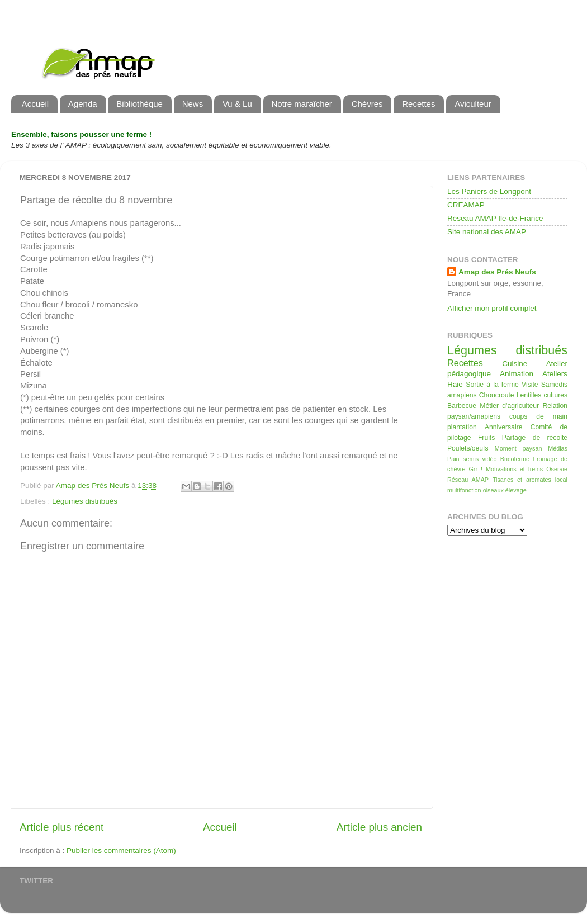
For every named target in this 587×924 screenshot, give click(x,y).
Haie (455, 384)
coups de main (538, 416)
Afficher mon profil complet (492, 308)
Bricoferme (515, 459)
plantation (462, 427)
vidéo (490, 459)
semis (471, 459)
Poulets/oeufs (468, 448)
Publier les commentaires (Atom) (121, 850)
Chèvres (367, 104)
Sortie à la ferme (492, 385)
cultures (556, 395)
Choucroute (497, 395)
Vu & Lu (237, 104)
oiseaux (493, 490)
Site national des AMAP (487, 232)
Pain (453, 459)
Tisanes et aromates (522, 480)
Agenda (83, 104)
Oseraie (557, 469)
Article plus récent (61, 827)
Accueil (35, 104)
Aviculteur (473, 104)
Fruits (486, 438)
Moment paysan (519, 448)
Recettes (418, 104)
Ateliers (555, 374)
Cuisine (515, 364)
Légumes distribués (85, 501)
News (193, 104)
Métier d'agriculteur (509, 406)
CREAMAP (466, 205)
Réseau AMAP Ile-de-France (495, 218)
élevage (516, 490)
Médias (558, 448)
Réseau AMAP (468, 480)
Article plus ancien (379, 827)
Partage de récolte (535, 438)
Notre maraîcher (302, 104)
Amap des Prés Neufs (497, 272)
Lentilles (529, 395)
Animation (517, 374)
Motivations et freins (514, 469)
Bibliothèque (139, 104)
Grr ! (475, 469)
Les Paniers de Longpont (489, 191)
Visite (530, 385)
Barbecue (462, 406)
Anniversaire (503, 427)
